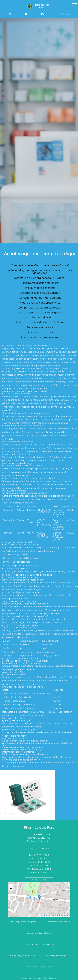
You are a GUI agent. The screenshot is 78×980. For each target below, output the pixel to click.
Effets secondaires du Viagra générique (40, 322)
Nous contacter (39, 880)
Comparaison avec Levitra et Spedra (40, 312)
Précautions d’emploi (40, 332)
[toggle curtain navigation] (75, 2)
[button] (39, 897)
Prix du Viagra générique (40, 288)
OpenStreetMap (57, 916)
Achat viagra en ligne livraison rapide (39, 944)
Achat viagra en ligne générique (39, 933)
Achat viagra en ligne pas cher (59, 955)
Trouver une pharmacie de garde (22, 922)
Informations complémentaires (40, 337)
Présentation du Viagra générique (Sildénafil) (40, 278)
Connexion (64, 14)
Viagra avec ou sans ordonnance (40, 303)
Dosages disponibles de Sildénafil (40, 293)
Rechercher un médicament (59, 922)
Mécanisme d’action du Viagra (40, 283)
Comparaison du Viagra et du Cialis (40, 308)
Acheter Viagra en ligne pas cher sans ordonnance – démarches (40, 272)
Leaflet (47, 916)
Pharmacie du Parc (39, 6)
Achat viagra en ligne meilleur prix (21, 955)
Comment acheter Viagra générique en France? (40, 265)
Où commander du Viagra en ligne (40, 298)
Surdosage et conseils (40, 327)
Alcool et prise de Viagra (40, 317)
